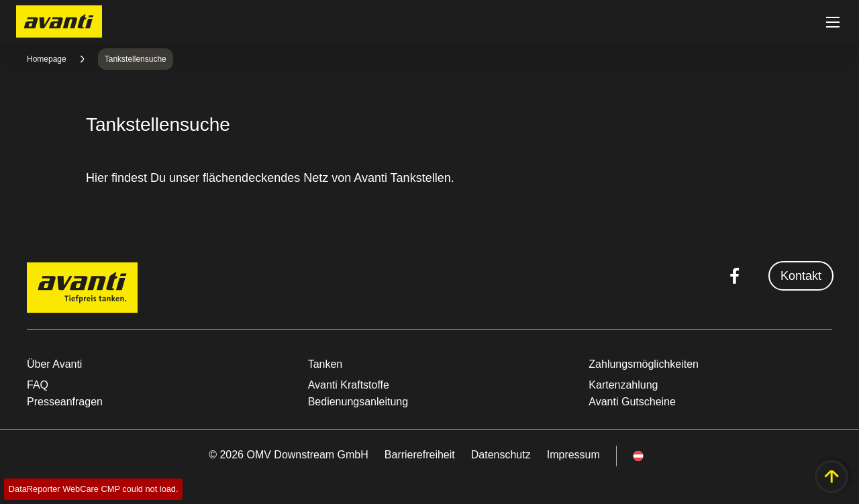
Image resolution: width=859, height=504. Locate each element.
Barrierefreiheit (420, 455)
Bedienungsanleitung (358, 402)
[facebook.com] (735, 276)
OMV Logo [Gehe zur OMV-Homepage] (59, 21)
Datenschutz (501, 455)
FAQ (38, 385)
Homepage (47, 59)
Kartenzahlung (623, 385)
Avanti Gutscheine (632, 402)
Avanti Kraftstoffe (349, 385)
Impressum (573, 455)
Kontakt (801, 276)
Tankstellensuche (136, 59)
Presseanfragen (65, 402)
